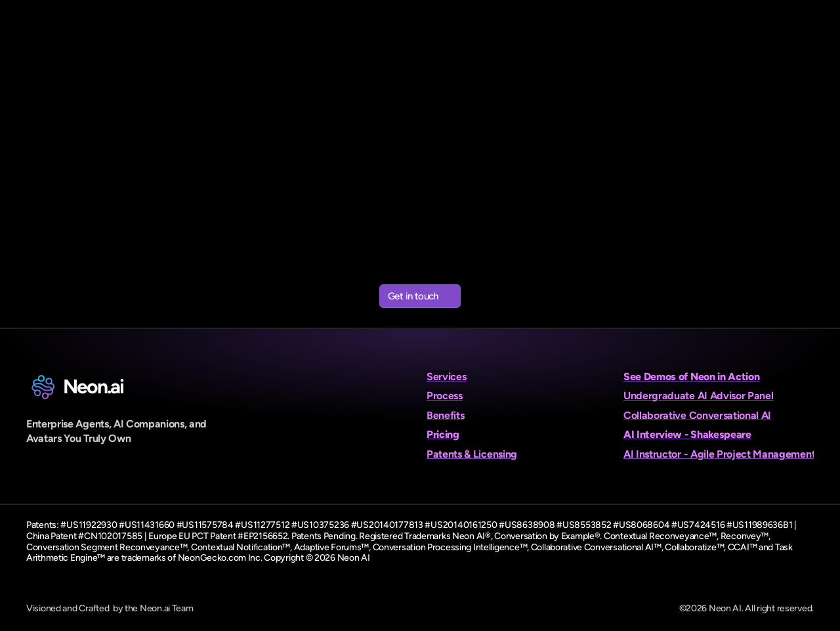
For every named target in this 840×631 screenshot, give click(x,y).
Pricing (443, 434)
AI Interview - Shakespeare (687, 434)
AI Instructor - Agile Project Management (719, 454)
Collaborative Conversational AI (697, 415)
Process (445, 396)
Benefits (445, 415)
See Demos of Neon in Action (691, 377)
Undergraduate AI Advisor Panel (698, 396)
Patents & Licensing (472, 454)
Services (446, 377)
